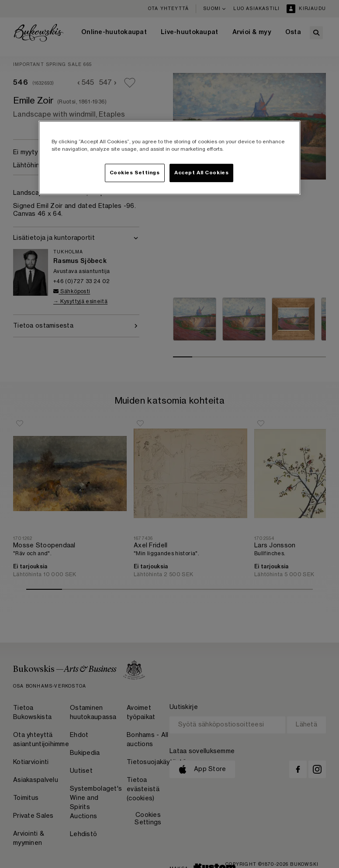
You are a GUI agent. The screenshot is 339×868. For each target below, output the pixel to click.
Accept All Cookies (201, 173)
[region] (169, 158)
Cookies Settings (135, 173)
